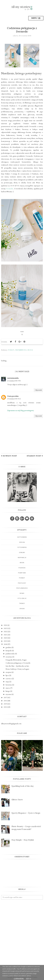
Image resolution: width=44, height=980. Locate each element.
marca (8, 688)
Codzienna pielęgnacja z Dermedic (18, 663)
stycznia (8, 694)
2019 (5, 641)
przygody (22, 583)
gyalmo (22, 553)
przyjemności (21, 350)
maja (7, 682)
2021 (5, 635)
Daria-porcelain (13, 396)
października (10, 654)
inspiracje (22, 558)
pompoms (22, 573)
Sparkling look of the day (23, 786)
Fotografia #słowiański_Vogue (16, 660)
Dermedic (10, 189)
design (22, 542)
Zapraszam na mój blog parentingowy (21, 411)
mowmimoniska (13, 378)
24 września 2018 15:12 (14, 399)
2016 (5, 701)
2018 (5, 644)
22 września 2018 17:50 (14, 381)
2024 (5, 625)
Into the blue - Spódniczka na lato (17, 666)
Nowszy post (10, 456)
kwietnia (9, 685)
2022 (5, 632)
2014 (5, 707)
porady (11, 350)
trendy (22, 603)
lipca (7, 675)
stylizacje (22, 598)
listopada (9, 651)
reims (22, 593)
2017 (5, 698)
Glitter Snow (17, 800)
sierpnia (8, 672)
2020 (5, 638)
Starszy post (34, 456)
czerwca (9, 679)
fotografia (22, 547)
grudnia (8, 647)
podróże (22, 568)
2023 (5, 628)
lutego (8, 691)
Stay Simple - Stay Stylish (23, 840)
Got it (29, 979)
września (9, 657)
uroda (30, 350)
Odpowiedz (38, 390)
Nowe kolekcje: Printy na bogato (17, 669)
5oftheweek (22, 537)
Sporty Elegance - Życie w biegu (26, 813)
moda (22, 563)
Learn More (19, 979)
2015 (5, 704)
